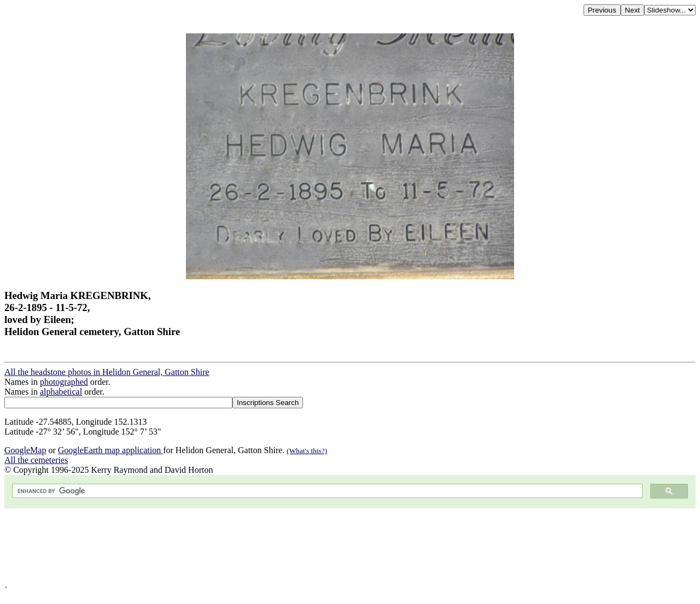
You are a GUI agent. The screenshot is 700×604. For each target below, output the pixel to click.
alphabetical (61, 392)
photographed (64, 382)
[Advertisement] (332, 547)
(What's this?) (307, 451)
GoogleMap (25, 450)
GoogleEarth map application (110, 450)
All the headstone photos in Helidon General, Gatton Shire (107, 372)
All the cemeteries (36, 460)
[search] (326, 491)
